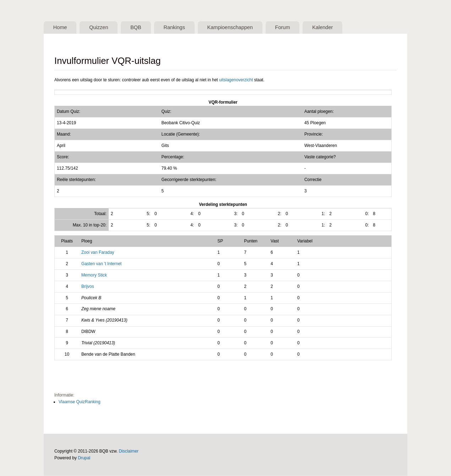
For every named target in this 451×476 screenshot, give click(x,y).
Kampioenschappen (239, 28)
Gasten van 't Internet (101, 264)
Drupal (84, 458)
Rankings (181, 28)
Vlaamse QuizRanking (80, 402)
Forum (294, 28)
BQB (141, 28)
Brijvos (88, 287)
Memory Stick (94, 275)
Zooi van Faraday (98, 253)
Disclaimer (129, 452)
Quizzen (102, 28)
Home (61, 28)
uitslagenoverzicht (236, 80)
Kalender (336, 28)
